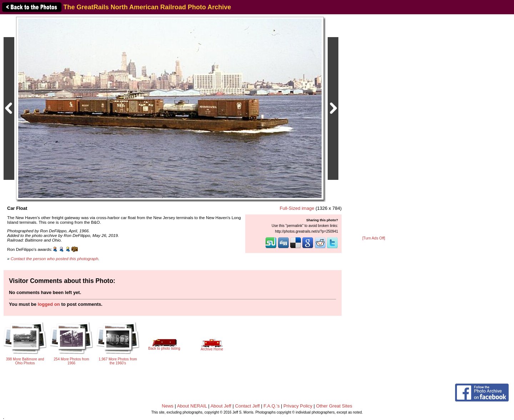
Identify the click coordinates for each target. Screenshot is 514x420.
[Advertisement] (374, 126)
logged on (49, 304)
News (168, 406)
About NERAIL (192, 406)
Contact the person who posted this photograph (55, 259)
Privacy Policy (298, 406)
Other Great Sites (334, 406)
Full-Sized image (297, 208)
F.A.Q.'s (271, 406)
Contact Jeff (248, 406)
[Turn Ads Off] (374, 238)
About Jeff (221, 406)
